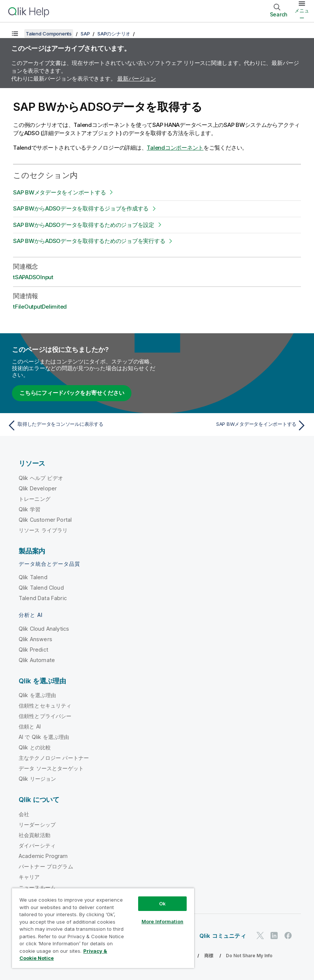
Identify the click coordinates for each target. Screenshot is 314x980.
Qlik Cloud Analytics (44, 629)
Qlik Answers (35, 639)
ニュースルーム (37, 887)
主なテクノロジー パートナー (54, 758)
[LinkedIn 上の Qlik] (274, 936)
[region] (103, 928)
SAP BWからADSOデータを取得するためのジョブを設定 (84, 225)
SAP (85, 34)
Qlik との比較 (35, 747)
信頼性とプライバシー (45, 716)
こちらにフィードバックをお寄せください (72, 393)
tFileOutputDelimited (40, 307)
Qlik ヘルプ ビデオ (41, 478)
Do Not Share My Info (249, 956)
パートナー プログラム (46, 866)
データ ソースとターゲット (51, 768)
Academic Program (43, 856)
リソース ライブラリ (43, 530)
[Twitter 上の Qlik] (260, 936)
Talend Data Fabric (43, 598)
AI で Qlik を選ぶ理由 (44, 737)
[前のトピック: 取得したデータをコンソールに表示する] (80, 425)
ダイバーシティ (37, 845)
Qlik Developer (38, 488)
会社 (24, 814)
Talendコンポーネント (175, 148)
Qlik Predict (33, 650)
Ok (162, 903)
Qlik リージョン (38, 779)
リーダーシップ (37, 825)
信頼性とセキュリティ (45, 706)
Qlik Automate (37, 660)
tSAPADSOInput (33, 277)
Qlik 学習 (29, 509)
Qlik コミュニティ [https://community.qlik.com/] (223, 936)
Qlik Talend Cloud (41, 588)
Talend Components (49, 34)
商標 (209, 956)
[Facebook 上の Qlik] (288, 936)
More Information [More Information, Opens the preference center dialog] (162, 921)
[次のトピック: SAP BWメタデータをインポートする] (234, 425)
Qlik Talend (33, 577)
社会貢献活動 (35, 835)
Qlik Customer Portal (45, 520)
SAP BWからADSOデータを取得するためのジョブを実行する (89, 241)
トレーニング (35, 499)
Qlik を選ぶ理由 (38, 695)
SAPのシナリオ (114, 34)
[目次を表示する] (15, 34)
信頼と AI (30, 726)
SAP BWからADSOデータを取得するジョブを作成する (81, 208)
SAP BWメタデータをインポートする (59, 192)
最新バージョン (136, 79)
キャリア (29, 877)
